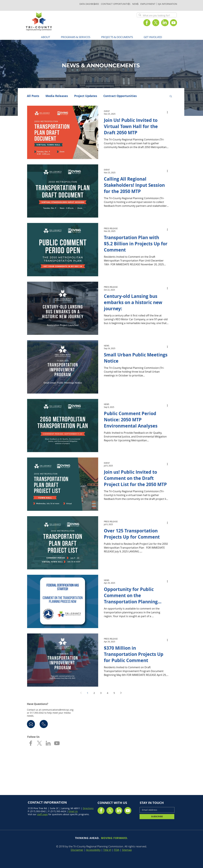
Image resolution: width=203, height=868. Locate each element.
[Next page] (121, 693)
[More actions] (168, 112)
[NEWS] (135, 4)
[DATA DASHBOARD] (89, 4)
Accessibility (93, 850)
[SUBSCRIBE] (157, 817)
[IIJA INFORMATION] (167, 4)
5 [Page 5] (114, 693)
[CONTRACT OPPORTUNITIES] (116, 4)
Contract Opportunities (120, 96)
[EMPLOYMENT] (148, 4)
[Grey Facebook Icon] (31, 743)
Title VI (107, 850)
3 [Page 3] (101, 693)
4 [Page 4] (108, 693)
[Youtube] (174, 23)
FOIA (117, 850)
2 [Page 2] (94, 693)
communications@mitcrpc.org (57, 710)
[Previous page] (81, 693)
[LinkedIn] (165, 23)
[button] (75, 37)
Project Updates (86, 96)
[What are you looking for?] (156, 16)
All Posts (33, 96)
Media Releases (57, 96)
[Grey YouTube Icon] (57, 743)
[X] (156, 23)
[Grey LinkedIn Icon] (48, 743)
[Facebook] (147, 23)
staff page (42, 814)
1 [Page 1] (88, 693)
